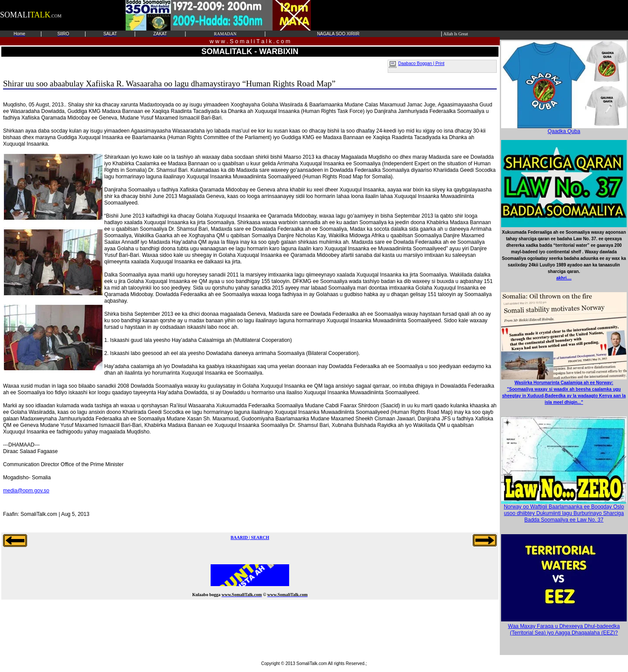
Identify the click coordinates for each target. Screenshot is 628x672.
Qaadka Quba (564, 129)
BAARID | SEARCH (250, 537)
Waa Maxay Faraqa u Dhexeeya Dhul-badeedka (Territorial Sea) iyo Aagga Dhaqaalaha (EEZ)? (564, 629)
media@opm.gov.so (26, 491)
